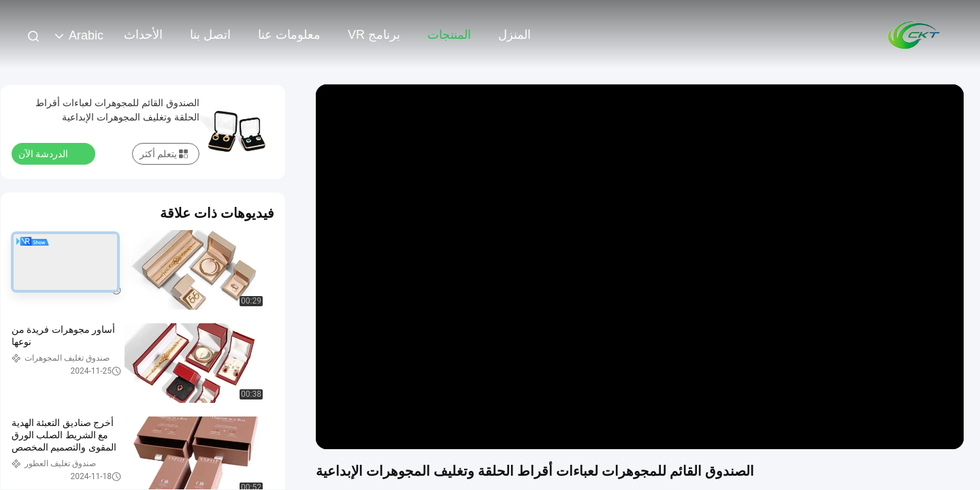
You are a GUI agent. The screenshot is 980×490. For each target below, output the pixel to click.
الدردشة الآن (51, 153)
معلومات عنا (289, 35)
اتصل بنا (210, 35)
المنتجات (449, 35)
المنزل (514, 35)
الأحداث (143, 35)
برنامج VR (374, 35)
